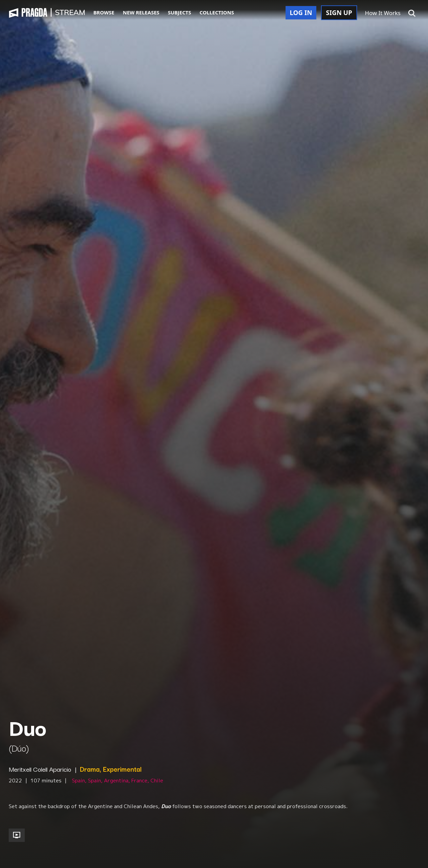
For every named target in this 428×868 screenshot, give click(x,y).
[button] (412, 13)
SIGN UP (339, 13)
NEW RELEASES (141, 12)
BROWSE (104, 12)
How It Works (383, 13)
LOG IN (301, 13)
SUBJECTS (180, 12)
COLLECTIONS (217, 12)
